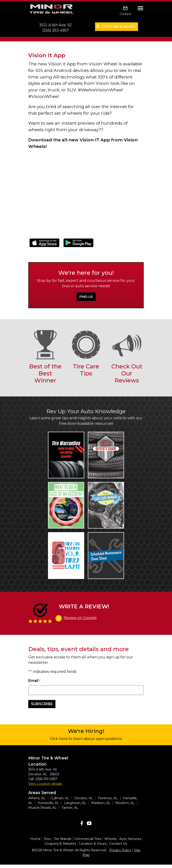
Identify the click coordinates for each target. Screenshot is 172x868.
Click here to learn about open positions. (86, 739)
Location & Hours (118, 27)
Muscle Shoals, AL (42, 808)
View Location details (45, 784)
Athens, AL (37, 798)
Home (35, 839)
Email (34, 681)
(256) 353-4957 (56, 30)
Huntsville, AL (48, 803)
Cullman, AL (60, 798)
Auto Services (130, 839)
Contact (125, 14)
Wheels (110, 839)
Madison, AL (101, 803)
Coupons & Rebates (60, 844)
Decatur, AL (84, 798)
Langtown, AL (75, 803)
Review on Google (80, 618)
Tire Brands (62, 839)
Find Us (86, 297)
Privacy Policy (120, 850)
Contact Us (118, 844)
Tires (47, 839)
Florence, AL (108, 798)
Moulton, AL (125, 803)
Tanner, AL (70, 808)
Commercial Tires (88, 839)
